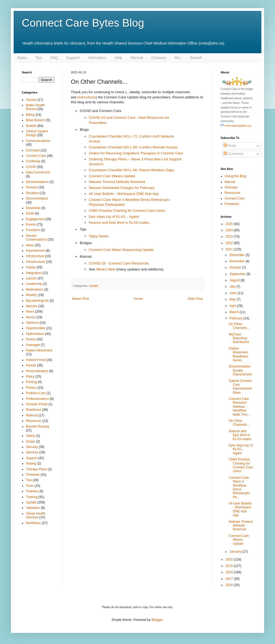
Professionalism (37, 399)
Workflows (33, 523)
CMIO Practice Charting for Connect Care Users (127, 211)
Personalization (37, 371)
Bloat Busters (36, 120)
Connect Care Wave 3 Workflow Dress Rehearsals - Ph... (240, 487)
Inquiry (31, 267)
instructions (87, 97)
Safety (30, 436)
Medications (35, 290)
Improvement (35, 251)
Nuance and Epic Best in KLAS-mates (119, 223)
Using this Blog (236, 176)
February (236, 318)
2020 (230, 559)
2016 (230, 585)
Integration (34, 273)
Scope (30, 441)
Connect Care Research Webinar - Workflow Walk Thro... (239, 407)
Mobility (31, 295)
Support (73, 58)
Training (32, 497)
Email (30, 213)
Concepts (33, 150)
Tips (39, 58)
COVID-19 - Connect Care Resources (119, 263)
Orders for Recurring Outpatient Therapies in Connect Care (136, 153)
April (233, 306)
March (235, 312)
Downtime (33, 208)
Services (32, 452)
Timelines (33, 475)
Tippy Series (99, 236)
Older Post (195, 299)
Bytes (22, 58)
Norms (31, 317)
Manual (137, 58)
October (236, 267)
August (235, 280)
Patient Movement (39, 350)
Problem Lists (36, 393)
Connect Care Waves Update (112, 176)
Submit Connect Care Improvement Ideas (240, 387)
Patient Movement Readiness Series (239, 354)
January (236, 552)
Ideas (30, 245)
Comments (233, 154)
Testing (31, 463)
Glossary (159, 58)
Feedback (232, 204)
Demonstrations (37, 182)
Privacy (31, 388)
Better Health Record (35, 107)
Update (94, 286)
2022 (230, 243)
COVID (31, 167)
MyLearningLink (37, 301)
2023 (230, 237)
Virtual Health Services (36, 515)
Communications (38, 141)
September (238, 274)
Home (138, 299)
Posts (230, 146)
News (30, 312)
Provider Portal (37, 404)
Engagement (35, 219)
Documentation (37, 198)
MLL (178, 58)
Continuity (33, 161)
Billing (30, 115)
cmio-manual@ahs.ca (236, 126)
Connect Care (36, 156)
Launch (31, 278)
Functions (33, 230)
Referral (32, 415)
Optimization (35, 334)
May (233, 299)
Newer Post (81, 299)
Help (118, 58)
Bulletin (31, 126)
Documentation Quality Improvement (240, 370)
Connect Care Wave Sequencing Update (121, 250)
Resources (34, 421)
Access (31, 100)
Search (196, 58)
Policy (30, 377)
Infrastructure (36, 262)
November (238, 261)
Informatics (97, 58)
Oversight (33, 345)
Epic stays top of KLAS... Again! (114, 217)
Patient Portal (36, 360)
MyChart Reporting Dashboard (239, 338)
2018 (230, 572)
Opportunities (36, 328)
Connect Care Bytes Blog (83, 23)
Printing (31, 382)
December (238, 255)
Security (32, 447)
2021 (230, 249)
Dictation (32, 193)
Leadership (34, 284)
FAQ (54, 58)
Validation (33, 508)
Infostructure (35, 256)
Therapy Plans (36, 469)
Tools (30, 486)
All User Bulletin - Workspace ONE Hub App (124, 194)
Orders (31, 339)
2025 (230, 224)
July (233, 287)
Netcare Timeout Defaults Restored (117, 182)
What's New (106, 269)
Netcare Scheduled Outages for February (122, 188)
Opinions (32, 323)
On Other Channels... (239, 326)
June (233, 293)
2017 (230, 579)
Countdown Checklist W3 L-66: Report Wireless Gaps (132, 170)
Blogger (157, 620)
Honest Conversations (36, 238)
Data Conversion (38, 172)
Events (31, 225)
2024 (230, 230)
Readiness (34, 410)
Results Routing (37, 427)
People (31, 365)
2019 (230, 566)
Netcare (32, 306)
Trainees (32, 491)
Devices (32, 187)
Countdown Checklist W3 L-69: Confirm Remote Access (133, 147)
